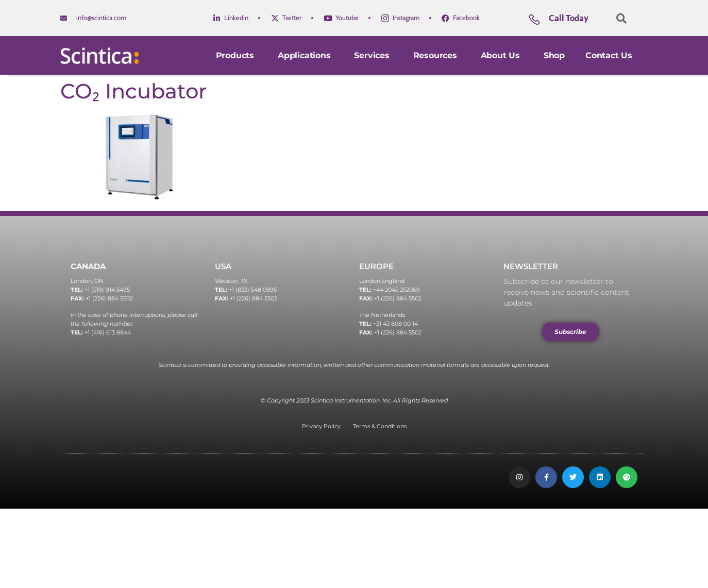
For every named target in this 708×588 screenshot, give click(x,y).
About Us (502, 55)
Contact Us (609, 55)
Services (373, 55)
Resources (437, 55)
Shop (554, 55)
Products (237, 55)
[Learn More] (568, 22)
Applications (306, 55)
